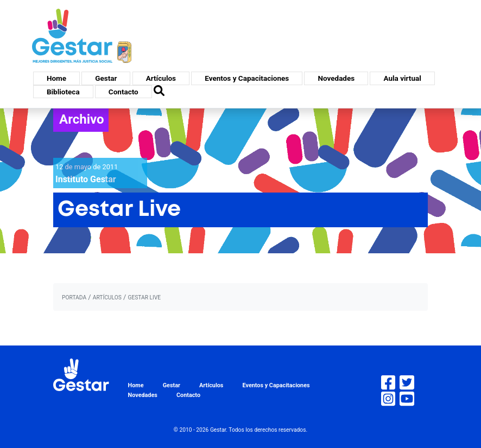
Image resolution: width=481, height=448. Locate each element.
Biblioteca (63, 92)
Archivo (82, 119)
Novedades (336, 78)
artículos (107, 297)
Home (56, 78)
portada (74, 297)
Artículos (161, 78)
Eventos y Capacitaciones (247, 78)
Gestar (106, 78)
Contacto (124, 92)
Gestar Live (144, 297)
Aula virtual (402, 78)
